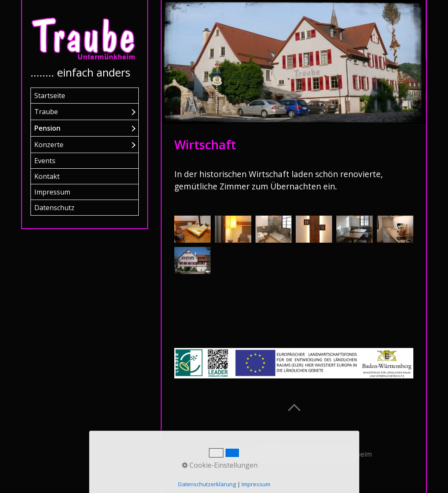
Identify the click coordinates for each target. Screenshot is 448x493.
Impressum (52, 192)
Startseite (50, 96)
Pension (47, 128)
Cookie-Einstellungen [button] (220, 465)
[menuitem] (85, 96)
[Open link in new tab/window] (294, 363)
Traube (46, 112)
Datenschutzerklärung (207, 484)
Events (45, 161)
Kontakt (47, 176)
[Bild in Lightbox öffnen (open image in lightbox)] (192, 229)
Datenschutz (54, 208)
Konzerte (49, 145)
